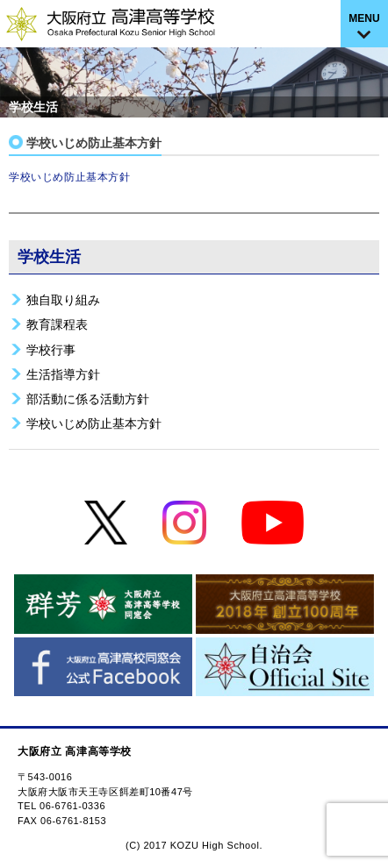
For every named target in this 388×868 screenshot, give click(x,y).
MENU (364, 18)
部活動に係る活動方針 (88, 399)
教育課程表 (57, 324)
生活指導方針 (63, 374)
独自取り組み (63, 300)
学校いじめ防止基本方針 (70, 177)
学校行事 (51, 350)
